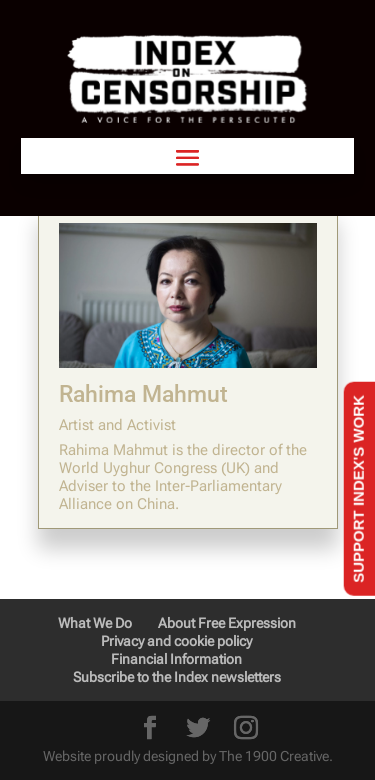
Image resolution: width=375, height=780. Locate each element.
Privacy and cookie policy (176, 641)
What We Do (95, 623)
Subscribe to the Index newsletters (177, 677)
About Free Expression (227, 623)
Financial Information (176, 659)
